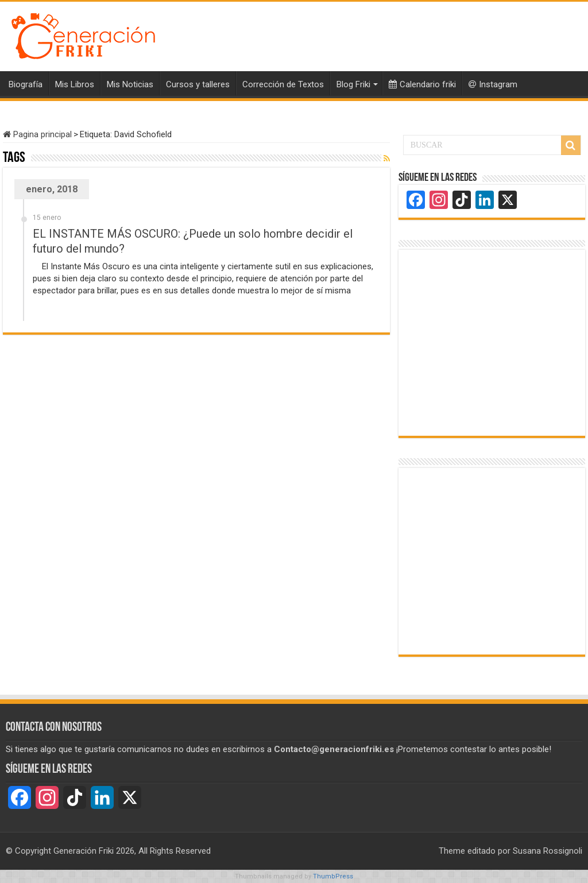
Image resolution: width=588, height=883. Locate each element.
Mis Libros (75, 84)
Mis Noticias (130, 84)
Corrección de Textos (283, 84)
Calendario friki (422, 84)
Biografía (26, 84)
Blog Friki (353, 84)
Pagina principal (37, 134)
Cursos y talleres (198, 84)
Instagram (493, 84)
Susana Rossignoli (548, 851)
